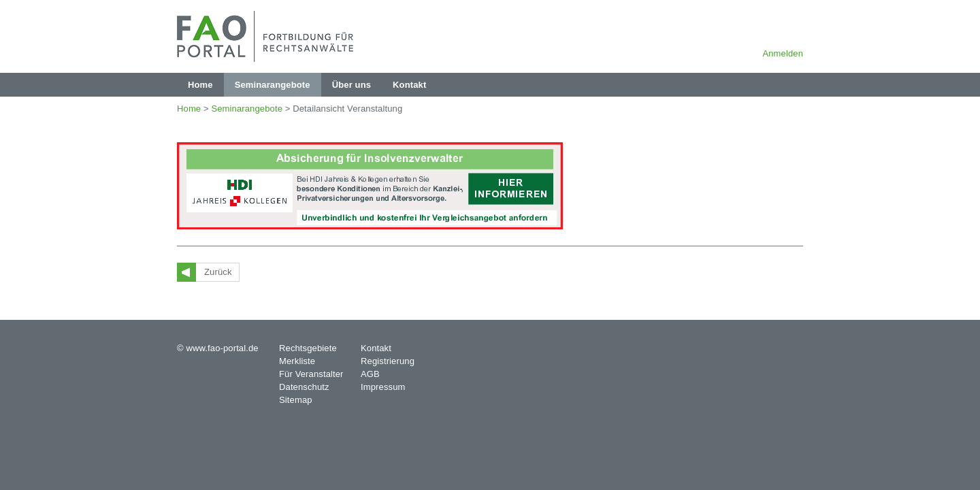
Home (189, 109)
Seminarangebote (247, 109)
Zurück (218, 272)
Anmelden (783, 53)
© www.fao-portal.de (218, 348)
